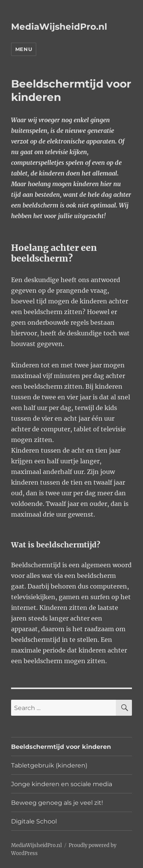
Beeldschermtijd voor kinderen (61, 747)
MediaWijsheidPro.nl (59, 27)
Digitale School (34, 821)
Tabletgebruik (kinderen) (49, 765)
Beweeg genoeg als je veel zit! (57, 803)
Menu (24, 49)
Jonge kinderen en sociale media (62, 784)
